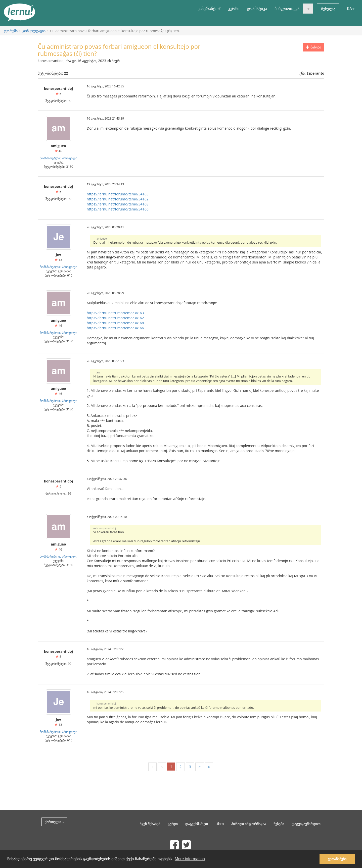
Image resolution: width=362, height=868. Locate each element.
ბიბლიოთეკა (287, 9)
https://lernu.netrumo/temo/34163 (115, 313)
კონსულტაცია (34, 31)
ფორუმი (11, 31)
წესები (279, 824)
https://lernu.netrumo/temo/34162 (115, 318)
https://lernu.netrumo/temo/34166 (115, 328)
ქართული (54, 822)
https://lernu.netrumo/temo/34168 (115, 323)
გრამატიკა (257, 9)
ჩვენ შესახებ (150, 824)
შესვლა (328, 9)
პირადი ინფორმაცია (249, 824)
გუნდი (173, 824)
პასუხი (313, 47)
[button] (308, 9)
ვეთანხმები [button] (337, 859)
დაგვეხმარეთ (197, 824)
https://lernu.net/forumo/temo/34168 (118, 204)
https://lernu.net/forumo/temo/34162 (118, 199)
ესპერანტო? (209, 9)
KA (351, 9)
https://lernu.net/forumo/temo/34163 (118, 194)
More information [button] (190, 859)
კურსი (234, 9)
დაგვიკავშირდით (306, 824)
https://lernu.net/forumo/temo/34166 (118, 209)
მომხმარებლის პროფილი (58, 158)
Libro (220, 824)
